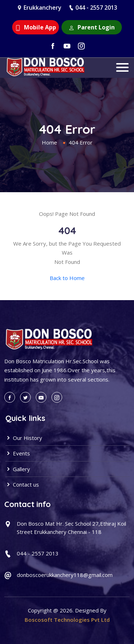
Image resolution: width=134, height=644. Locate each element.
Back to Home (67, 278)
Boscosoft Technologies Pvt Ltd (67, 620)
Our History (24, 438)
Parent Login (92, 27)
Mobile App (36, 27)
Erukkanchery (43, 8)
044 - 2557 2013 (96, 8)
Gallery (18, 469)
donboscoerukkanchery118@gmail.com (65, 575)
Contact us (22, 484)
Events (18, 453)
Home (49, 142)
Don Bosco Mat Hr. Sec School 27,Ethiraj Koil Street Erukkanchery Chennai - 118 (71, 528)
